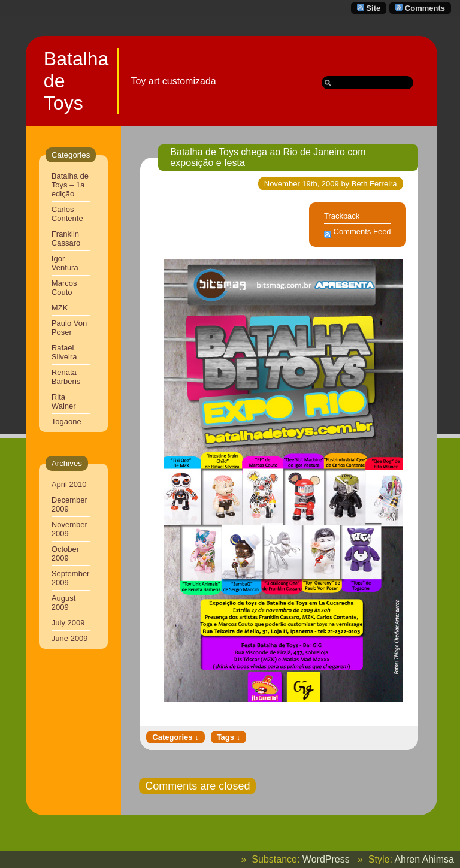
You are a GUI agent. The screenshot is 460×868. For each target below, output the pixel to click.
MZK (60, 308)
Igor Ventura (65, 263)
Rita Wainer (64, 401)
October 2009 (65, 554)
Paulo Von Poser (69, 328)
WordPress (326, 859)
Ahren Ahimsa (424, 859)
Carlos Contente (67, 214)
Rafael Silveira (64, 352)
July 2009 (68, 623)
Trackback (342, 216)
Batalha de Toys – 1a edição (70, 185)
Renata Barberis (66, 377)
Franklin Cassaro (66, 238)
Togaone (66, 421)
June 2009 (70, 638)
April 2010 (69, 484)
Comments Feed (362, 232)
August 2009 (63, 603)
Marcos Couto (64, 288)
